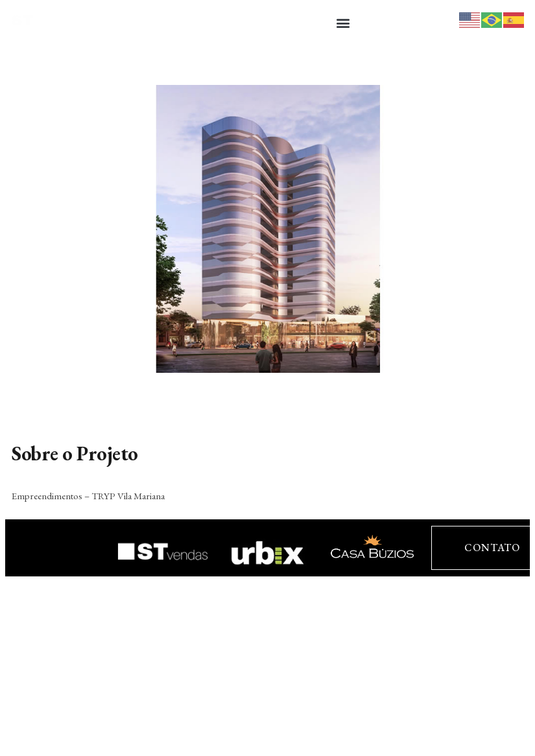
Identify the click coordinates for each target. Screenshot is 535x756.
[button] (343, 22)
